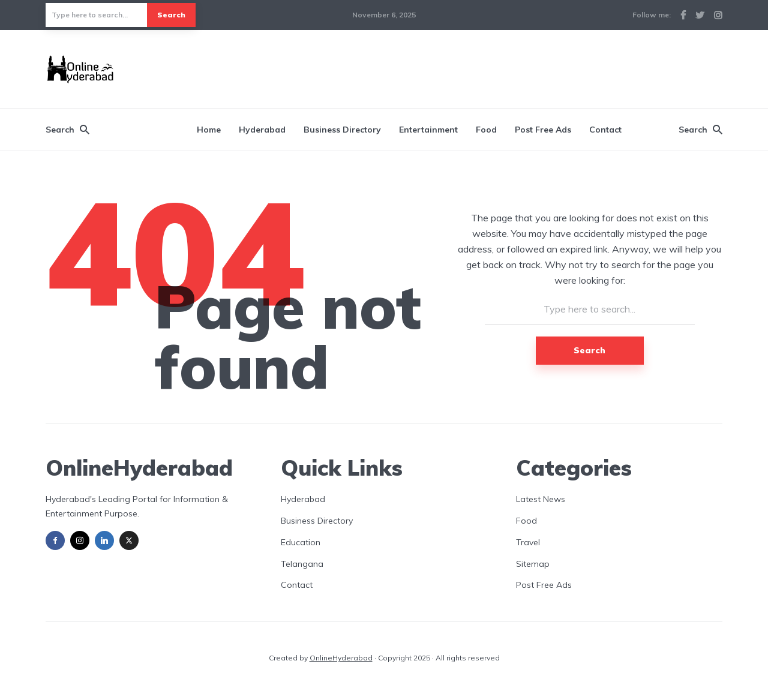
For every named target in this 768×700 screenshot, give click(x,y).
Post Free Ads (543, 130)
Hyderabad (262, 130)
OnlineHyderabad (341, 658)
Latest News (541, 499)
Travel (528, 542)
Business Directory (342, 130)
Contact (605, 130)
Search (171, 15)
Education (301, 542)
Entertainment (428, 130)
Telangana (302, 564)
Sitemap (533, 564)
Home (209, 130)
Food (486, 130)
